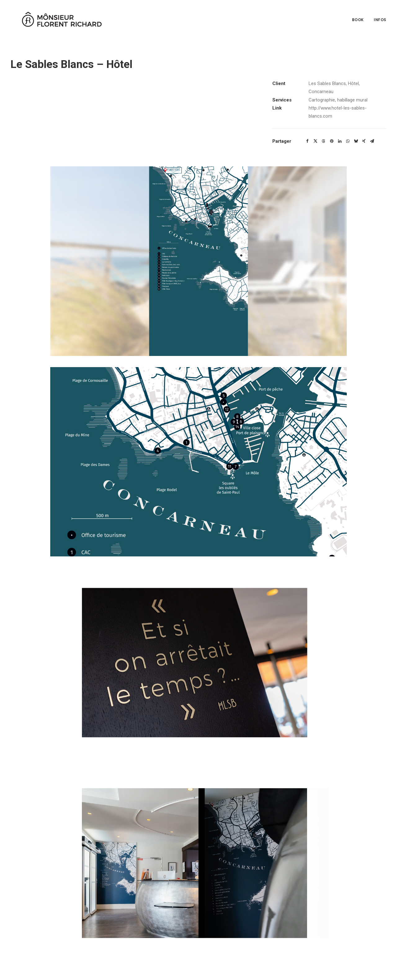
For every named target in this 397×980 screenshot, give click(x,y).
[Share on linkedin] (340, 141)
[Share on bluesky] (356, 141)
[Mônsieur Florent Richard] (54, 18)
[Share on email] (372, 141)
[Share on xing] (364, 141)
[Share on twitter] (315, 141)
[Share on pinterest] (332, 141)
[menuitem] (360, 18)
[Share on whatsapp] (348, 141)
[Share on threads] (323, 141)
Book (358, 18)
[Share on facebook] (307, 141)
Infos (380, 18)
